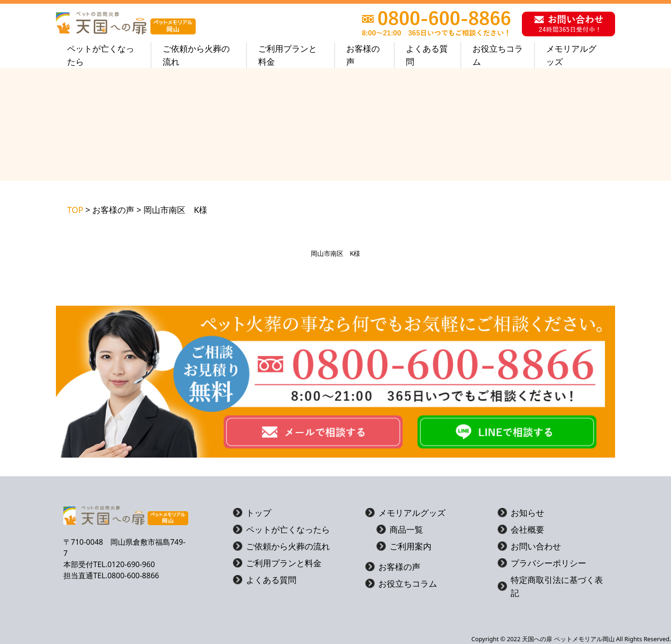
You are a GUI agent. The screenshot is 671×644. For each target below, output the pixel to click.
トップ (252, 513)
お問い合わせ (529, 546)
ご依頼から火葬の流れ (196, 55)
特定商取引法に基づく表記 (550, 586)
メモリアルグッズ (571, 55)
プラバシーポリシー (542, 563)
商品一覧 (400, 529)
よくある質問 (427, 55)
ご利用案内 (404, 546)
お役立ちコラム (498, 55)
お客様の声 (363, 55)
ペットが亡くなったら (101, 55)
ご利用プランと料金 (288, 55)
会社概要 (521, 529)
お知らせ (521, 513)
